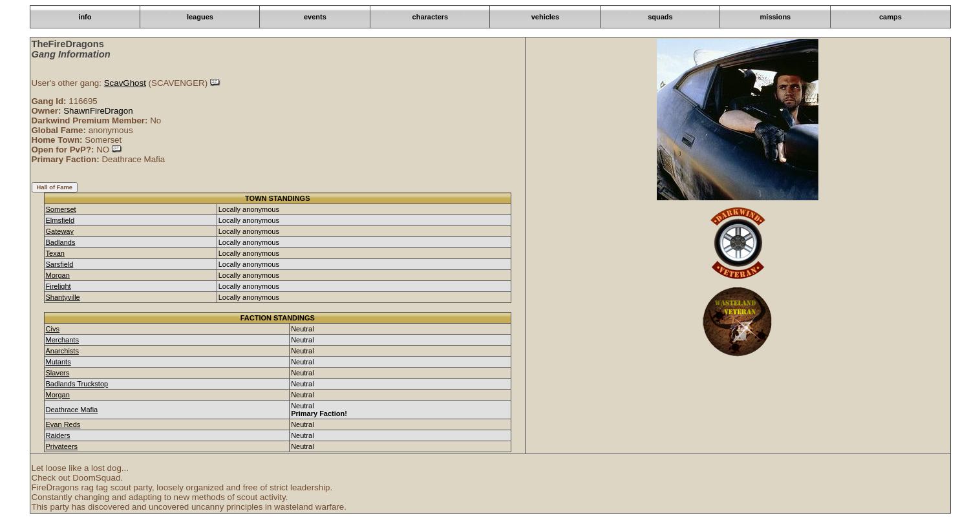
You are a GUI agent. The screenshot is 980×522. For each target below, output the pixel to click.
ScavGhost (125, 83)
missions (776, 17)
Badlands (61, 242)
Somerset (61, 209)
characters (431, 17)
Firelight (59, 286)
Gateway (60, 231)
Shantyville (63, 297)
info (85, 17)
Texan (55, 253)
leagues (200, 17)
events (315, 17)
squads (660, 17)
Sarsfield (60, 264)
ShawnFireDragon (98, 111)
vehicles (545, 17)
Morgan (58, 275)
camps (890, 17)
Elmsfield (60, 220)
